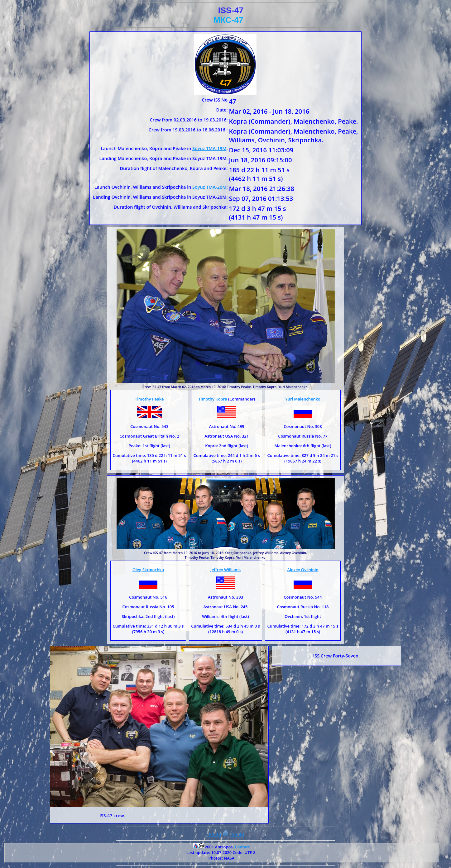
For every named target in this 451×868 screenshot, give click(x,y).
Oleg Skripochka (148, 570)
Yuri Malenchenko (303, 399)
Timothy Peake (149, 399)
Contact (242, 847)
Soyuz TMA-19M (209, 148)
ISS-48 (237, 835)
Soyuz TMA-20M (209, 187)
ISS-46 (214, 835)
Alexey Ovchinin (303, 570)
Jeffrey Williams (225, 570)
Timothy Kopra (213, 399)
